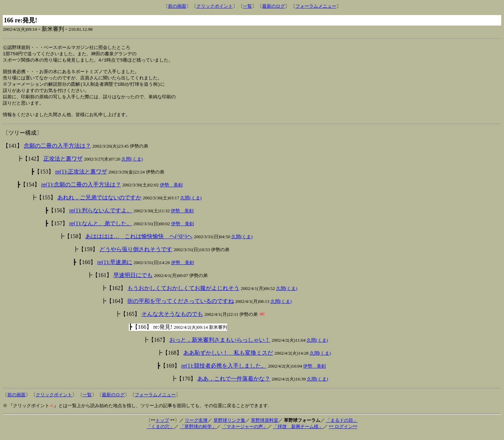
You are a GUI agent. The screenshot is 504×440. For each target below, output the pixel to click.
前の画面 (177, 6)
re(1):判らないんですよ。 (101, 216)
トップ (162, 426)
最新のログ (274, 6)
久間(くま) (132, 165)
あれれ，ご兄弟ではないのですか (99, 203)
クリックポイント (215, 6)
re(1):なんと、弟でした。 (101, 229)
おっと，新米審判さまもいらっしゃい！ (220, 345)
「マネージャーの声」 (245, 432)
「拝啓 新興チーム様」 (298, 432)
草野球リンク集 (229, 426)
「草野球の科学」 (198, 432)
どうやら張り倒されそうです (136, 255)
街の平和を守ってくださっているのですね (181, 307)
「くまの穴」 (160, 432)
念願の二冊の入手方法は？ (57, 151)
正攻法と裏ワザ (63, 164)
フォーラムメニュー (316, 6)
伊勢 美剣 (171, 190)
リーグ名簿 (196, 426)
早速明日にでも (133, 281)
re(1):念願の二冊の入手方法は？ (81, 190)
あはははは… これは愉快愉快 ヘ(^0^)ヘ (139, 242)
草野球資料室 (265, 426)
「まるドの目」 (342, 426)
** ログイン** (343, 432)
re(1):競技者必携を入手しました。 (224, 371)
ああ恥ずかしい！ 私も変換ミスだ (228, 358)
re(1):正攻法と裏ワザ (81, 177)
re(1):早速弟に (115, 268)
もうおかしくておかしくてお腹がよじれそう (183, 294)
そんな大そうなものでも (172, 320)
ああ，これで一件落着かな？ (234, 384)
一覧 (247, 6)
